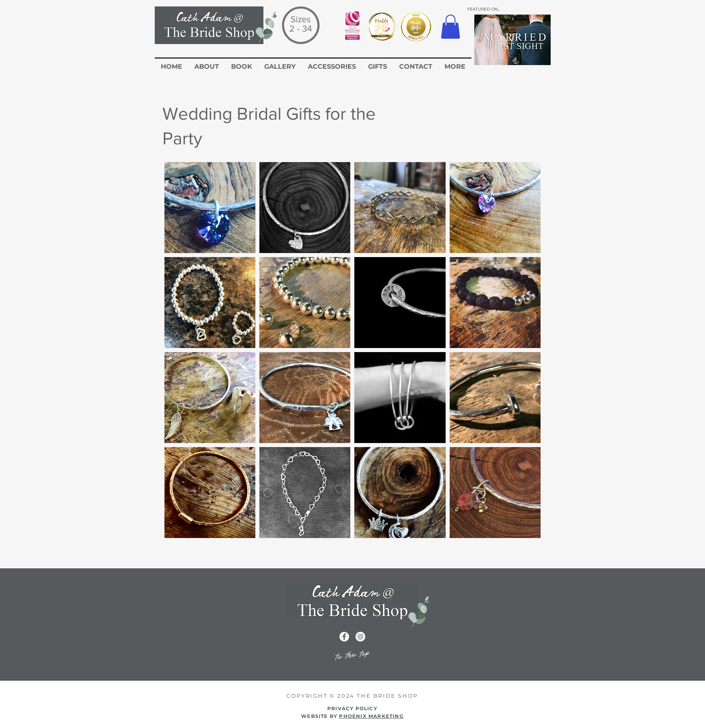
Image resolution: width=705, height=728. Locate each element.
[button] (450, 27)
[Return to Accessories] (497, 559)
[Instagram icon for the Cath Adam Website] (360, 637)
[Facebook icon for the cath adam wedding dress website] (344, 637)
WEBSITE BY (352, 716)
